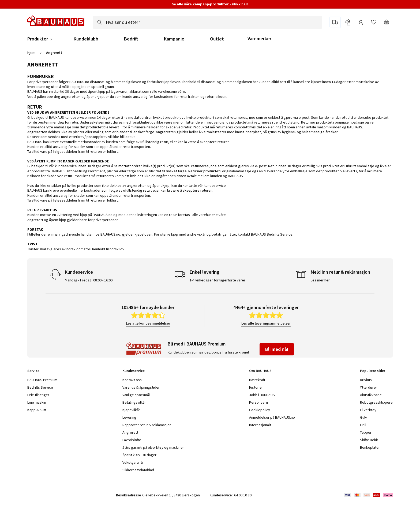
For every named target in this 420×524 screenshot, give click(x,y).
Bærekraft (257, 380)
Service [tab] (33, 371)
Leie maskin (37, 402)
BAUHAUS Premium (42, 380)
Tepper (366, 432)
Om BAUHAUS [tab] (260, 371)
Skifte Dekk (369, 440)
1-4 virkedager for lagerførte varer (217, 280)
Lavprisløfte (132, 440)
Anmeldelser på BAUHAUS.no (272, 417)
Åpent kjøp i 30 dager (139, 455)
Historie (255, 387)
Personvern (258, 402)
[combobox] (207, 22)
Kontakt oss (132, 380)
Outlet (217, 39)
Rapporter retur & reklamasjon (147, 425)
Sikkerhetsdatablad (138, 470)
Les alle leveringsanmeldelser (266, 323)
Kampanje (174, 39)
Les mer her (320, 280)
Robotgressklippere (376, 402)
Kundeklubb (86, 39)
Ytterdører (369, 387)
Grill (363, 425)
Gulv (363, 417)
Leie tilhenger (38, 395)
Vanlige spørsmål (136, 395)
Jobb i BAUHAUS (262, 395)
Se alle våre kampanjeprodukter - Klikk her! (210, 4)
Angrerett (130, 432)
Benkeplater (370, 447)
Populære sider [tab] (373, 371)
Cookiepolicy (260, 410)
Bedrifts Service (40, 387)
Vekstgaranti (133, 462)
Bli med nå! (277, 349)
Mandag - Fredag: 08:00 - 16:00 (89, 280)
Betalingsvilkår (134, 402)
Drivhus (366, 380)
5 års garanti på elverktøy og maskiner (153, 447)
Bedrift (131, 39)
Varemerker (259, 38)
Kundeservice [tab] (134, 371)
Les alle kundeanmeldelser (148, 323)
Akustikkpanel (371, 395)
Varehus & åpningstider (141, 387)
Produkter (38, 39)
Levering (129, 417)
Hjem (31, 53)
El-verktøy (368, 410)
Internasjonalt (260, 425)
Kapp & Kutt (37, 410)
